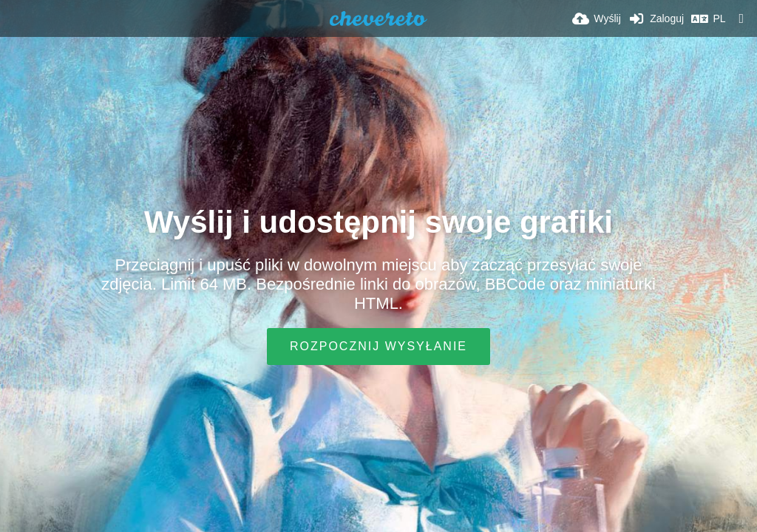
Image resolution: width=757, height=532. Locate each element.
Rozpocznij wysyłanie (378, 346)
